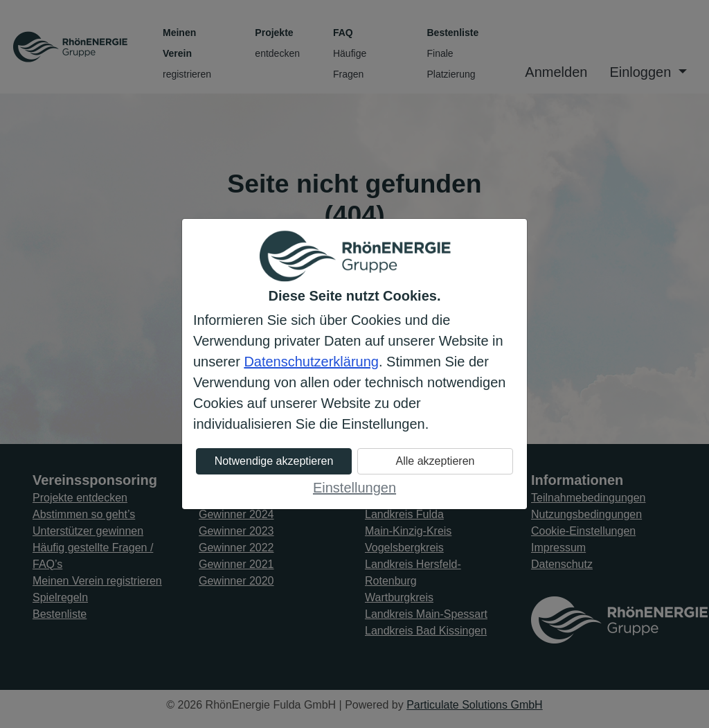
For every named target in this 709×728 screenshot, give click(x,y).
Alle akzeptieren (436, 461)
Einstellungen (354, 488)
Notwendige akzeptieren (274, 461)
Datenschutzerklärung (311, 362)
